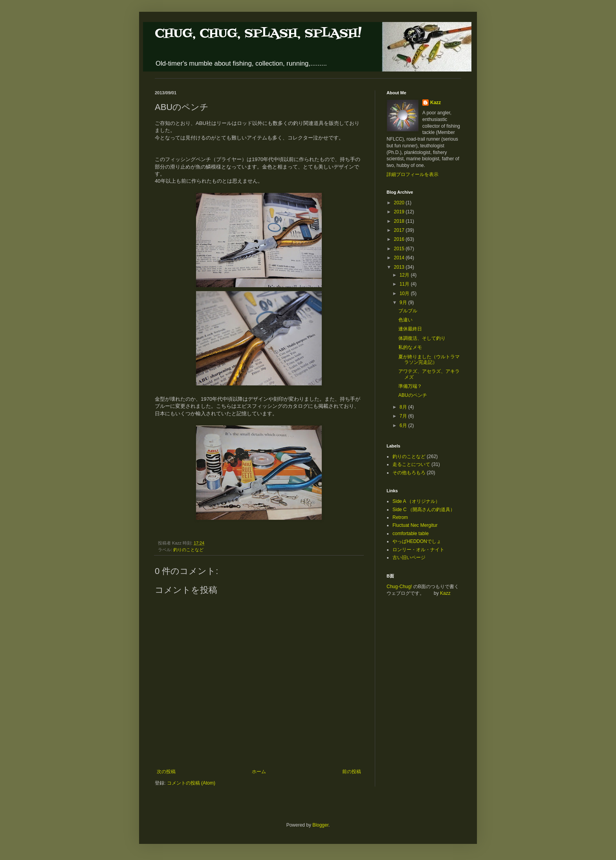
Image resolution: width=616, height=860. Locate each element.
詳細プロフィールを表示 (412, 174)
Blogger (320, 825)
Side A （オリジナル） (416, 501)
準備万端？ (410, 386)
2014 (400, 258)
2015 (400, 249)
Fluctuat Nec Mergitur (415, 525)
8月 (404, 407)
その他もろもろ (409, 473)
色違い (405, 320)
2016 (400, 239)
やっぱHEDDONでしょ (417, 541)
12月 (405, 275)
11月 (405, 284)
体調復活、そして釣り (422, 338)
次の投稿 (166, 772)
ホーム (259, 772)
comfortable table (411, 534)
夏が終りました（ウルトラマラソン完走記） (429, 359)
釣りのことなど (188, 550)
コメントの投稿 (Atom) (191, 783)
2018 (400, 221)
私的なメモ (410, 347)
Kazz (435, 103)
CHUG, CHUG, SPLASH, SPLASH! (258, 34)
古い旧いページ (409, 557)
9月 (404, 303)
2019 (400, 212)
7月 (404, 416)
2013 (400, 267)
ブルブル (408, 311)
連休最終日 (410, 329)
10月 (405, 293)
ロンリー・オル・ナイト (418, 550)
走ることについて (411, 464)
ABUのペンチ (413, 395)
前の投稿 (352, 772)
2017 (400, 230)
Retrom (400, 517)
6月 (404, 425)
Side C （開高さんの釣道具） (424, 510)
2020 (400, 203)
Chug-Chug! (399, 587)
